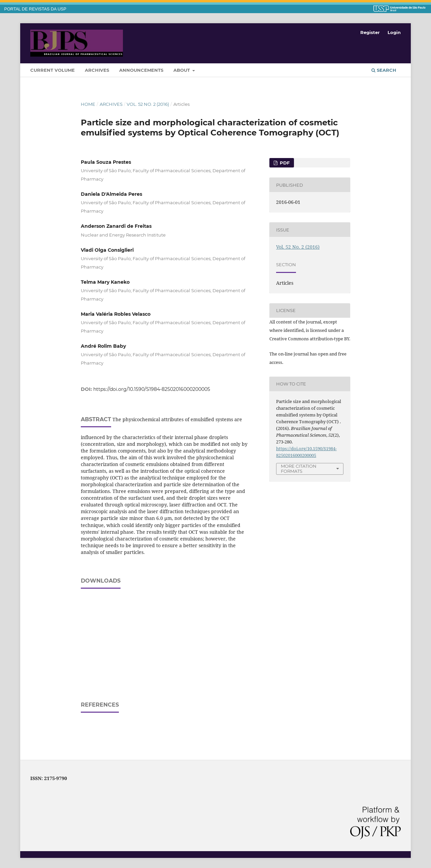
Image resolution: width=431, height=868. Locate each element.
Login (394, 32)
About (182, 70)
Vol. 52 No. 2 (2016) (148, 104)
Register (370, 32)
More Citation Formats (299, 469)
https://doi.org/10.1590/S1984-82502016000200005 (152, 389)
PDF (284, 163)
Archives (97, 70)
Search (384, 70)
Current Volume (53, 70)
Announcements (141, 70)
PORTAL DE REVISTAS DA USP (35, 9)
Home (88, 104)
